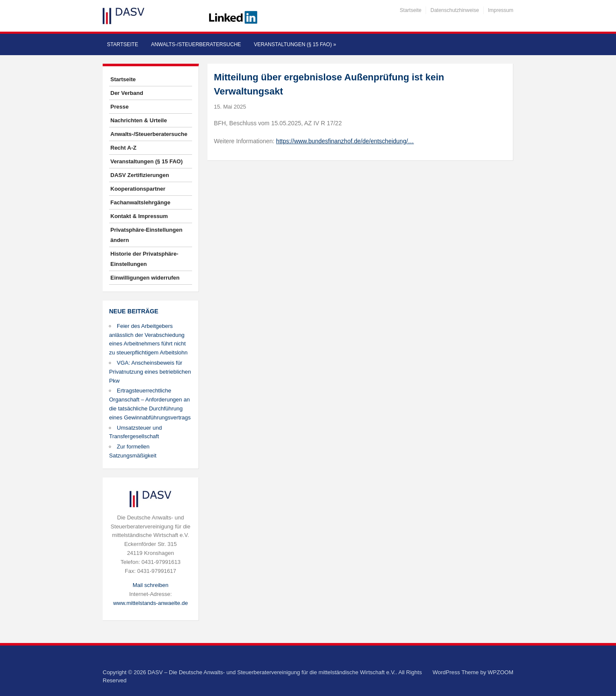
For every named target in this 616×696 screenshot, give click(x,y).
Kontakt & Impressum (139, 216)
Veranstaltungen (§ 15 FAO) (295, 44)
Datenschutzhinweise (455, 10)
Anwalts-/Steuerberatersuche (196, 44)
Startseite (411, 10)
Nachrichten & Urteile (139, 120)
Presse (120, 107)
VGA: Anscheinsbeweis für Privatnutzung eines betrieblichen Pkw (150, 372)
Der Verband (127, 93)
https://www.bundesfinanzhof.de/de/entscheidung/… (345, 141)
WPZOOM (500, 672)
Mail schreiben (151, 585)
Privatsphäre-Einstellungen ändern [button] (146, 235)
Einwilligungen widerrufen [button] (145, 278)
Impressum (501, 10)
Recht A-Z (123, 148)
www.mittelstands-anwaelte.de (150, 603)
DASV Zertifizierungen (140, 175)
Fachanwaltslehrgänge (140, 202)
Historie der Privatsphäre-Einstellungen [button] (144, 259)
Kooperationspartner (138, 189)
